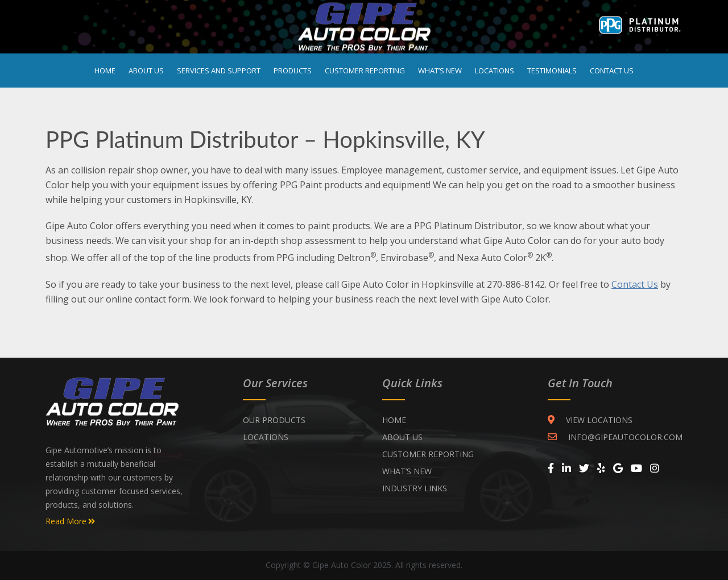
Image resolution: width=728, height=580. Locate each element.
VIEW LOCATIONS (590, 420)
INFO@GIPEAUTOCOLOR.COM (615, 437)
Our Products (274, 420)
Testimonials (552, 71)
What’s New (440, 71)
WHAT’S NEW (407, 471)
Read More (70, 521)
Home (105, 71)
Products (293, 71)
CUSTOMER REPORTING (428, 454)
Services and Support (219, 71)
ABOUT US (402, 437)
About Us (146, 71)
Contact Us (612, 71)
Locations (495, 71)
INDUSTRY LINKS (415, 488)
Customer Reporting (365, 71)
